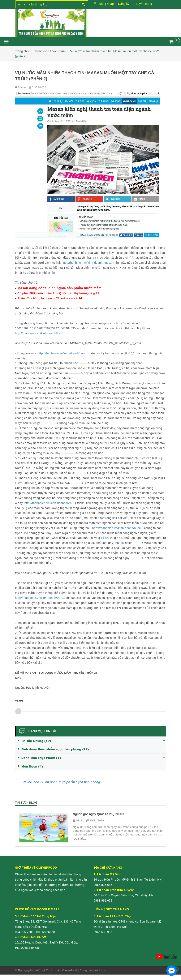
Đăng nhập (106, 4)
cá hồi (105, 538)
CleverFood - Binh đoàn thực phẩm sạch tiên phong (61, 782)
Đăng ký (124, 4)
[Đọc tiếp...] (80, 839)
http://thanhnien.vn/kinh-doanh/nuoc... (87, 263)
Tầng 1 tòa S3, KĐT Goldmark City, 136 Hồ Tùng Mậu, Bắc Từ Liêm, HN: (48, 921)
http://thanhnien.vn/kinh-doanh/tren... (40, 333)
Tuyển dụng (144, 4)
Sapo (102, 970)
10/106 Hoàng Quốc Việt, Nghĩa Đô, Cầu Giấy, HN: (47, 942)
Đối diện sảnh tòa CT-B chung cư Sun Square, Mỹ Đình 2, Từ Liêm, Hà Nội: (128, 921)
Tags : (20, 701)
